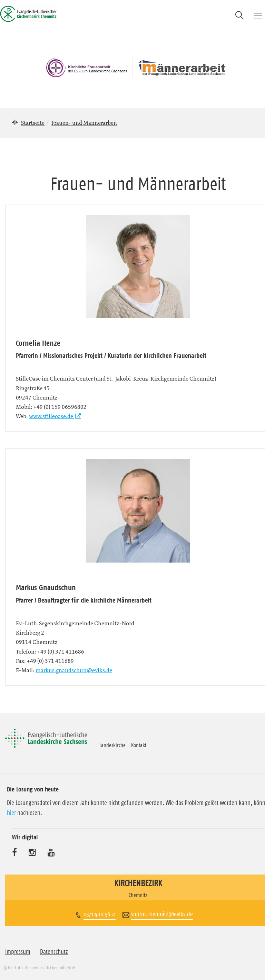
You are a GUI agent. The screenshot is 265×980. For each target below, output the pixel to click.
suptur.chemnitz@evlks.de (162, 914)
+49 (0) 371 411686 (61, 651)
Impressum (18, 952)
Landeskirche (112, 745)
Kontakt (139, 745)
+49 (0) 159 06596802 (60, 407)
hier (11, 813)
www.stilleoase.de (52, 416)
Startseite (33, 123)
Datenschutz (54, 952)
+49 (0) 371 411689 (50, 661)
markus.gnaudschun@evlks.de (74, 670)
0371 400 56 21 (100, 914)
